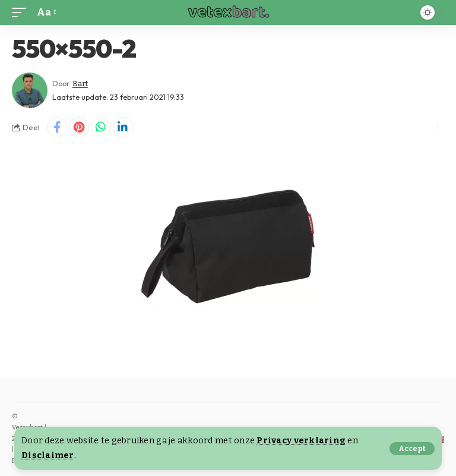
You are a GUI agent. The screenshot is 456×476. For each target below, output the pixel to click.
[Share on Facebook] (57, 127)
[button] (412, 449)
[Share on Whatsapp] (101, 127)
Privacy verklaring (301, 441)
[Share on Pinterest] (79, 127)
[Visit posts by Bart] (30, 90)
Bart (80, 83)
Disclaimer (48, 455)
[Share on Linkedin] (123, 127)
